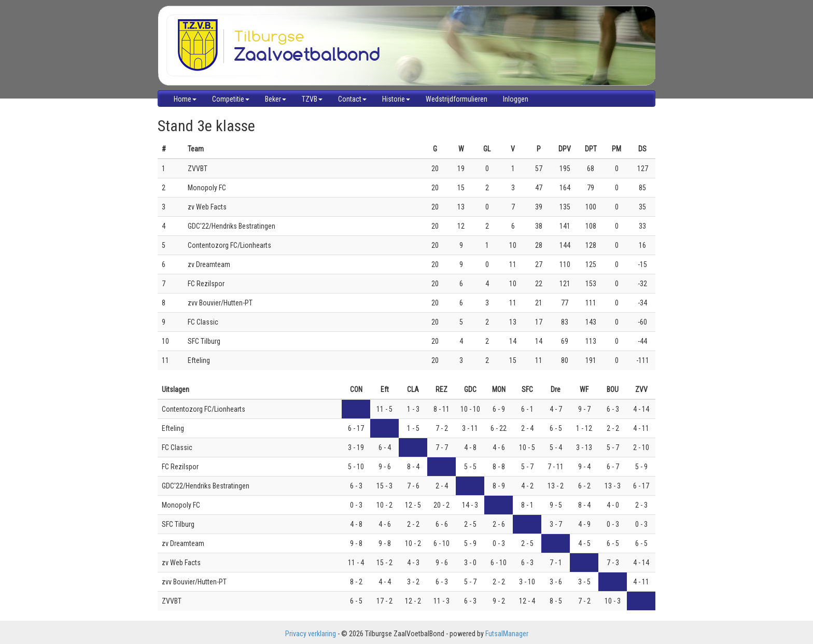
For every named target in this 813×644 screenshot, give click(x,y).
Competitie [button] (231, 99)
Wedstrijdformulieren (457, 99)
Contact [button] (352, 99)
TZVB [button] (312, 99)
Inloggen (516, 99)
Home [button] (185, 99)
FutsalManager (507, 634)
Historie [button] (396, 99)
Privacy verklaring (311, 634)
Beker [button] (276, 99)
